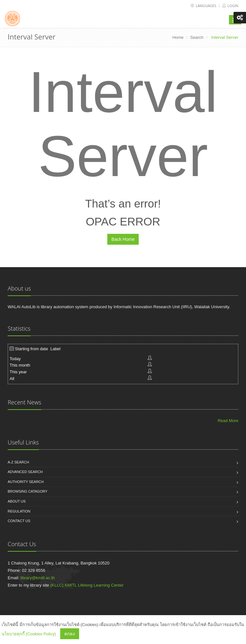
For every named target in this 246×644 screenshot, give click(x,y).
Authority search (26, 482)
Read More (228, 421)
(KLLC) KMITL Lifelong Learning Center (87, 585)
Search (197, 37)
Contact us (19, 521)
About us (17, 501)
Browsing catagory (28, 491)
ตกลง (70, 634)
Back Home (123, 239)
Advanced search (25, 472)
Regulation (19, 511)
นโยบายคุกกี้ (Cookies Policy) (29, 634)
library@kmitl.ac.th (38, 578)
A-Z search (18, 462)
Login (230, 6)
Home (178, 37)
